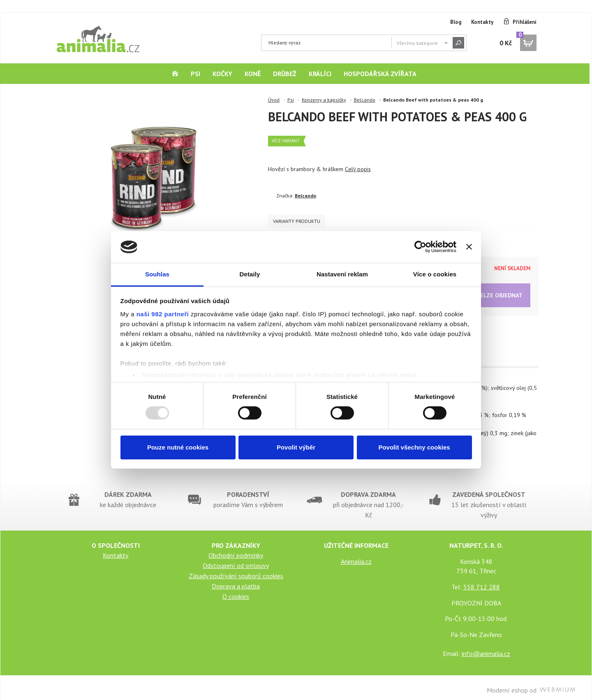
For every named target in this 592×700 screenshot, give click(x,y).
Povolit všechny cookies (414, 447)
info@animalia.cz (486, 648)
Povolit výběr (296, 447)
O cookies (236, 591)
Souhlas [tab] (157, 274)
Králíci (320, 74)
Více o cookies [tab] (435, 274)
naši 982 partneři (163, 314)
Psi (195, 74)
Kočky (222, 74)
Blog (456, 22)
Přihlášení (525, 22)
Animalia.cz (356, 556)
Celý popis (358, 169)
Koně (253, 74)
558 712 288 (482, 582)
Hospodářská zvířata (380, 74)
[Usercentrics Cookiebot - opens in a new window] (420, 247)
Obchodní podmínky (236, 550)
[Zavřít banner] (469, 247)
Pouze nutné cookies (178, 447)
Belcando (365, 100)
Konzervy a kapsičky (324, 100)
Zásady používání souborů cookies (236, 570)
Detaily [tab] (250, 274)
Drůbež (285, 74)
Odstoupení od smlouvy (236, 560)
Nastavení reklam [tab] (342, 274)
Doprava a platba (236, 581)
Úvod (274, 100)
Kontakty (482, 22)
